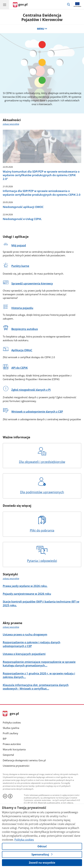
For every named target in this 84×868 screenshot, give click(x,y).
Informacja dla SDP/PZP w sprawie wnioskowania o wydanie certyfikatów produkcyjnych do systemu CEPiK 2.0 (42, 193)
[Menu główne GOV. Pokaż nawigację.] (5, 5)
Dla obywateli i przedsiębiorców (42, 456)
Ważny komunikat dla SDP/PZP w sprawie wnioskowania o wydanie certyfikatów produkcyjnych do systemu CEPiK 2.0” (41, 175)
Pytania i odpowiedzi (42, 554)
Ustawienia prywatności (16, 766)
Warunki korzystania (14, 749)
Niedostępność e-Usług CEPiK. (22, 219)
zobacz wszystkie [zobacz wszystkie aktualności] (11, 124)
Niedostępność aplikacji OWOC (23, 207)
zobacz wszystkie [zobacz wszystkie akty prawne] (11, 627)
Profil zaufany (10, 733)
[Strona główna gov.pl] (20, 5)
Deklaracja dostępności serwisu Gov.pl (24, 760)
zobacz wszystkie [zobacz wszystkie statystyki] (11, 578)
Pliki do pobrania (42, 524)
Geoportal (8, 755)
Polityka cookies (12, 722)
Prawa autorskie (12, 744)
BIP (5, 739)
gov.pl (11, 714)
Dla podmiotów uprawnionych (42, 486)
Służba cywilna (11, 728)
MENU (42, 29)
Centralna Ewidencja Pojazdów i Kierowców (42, 17)
